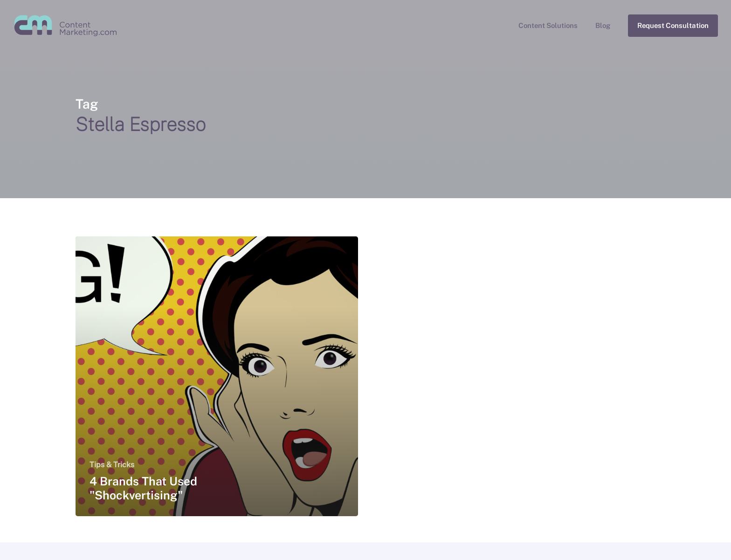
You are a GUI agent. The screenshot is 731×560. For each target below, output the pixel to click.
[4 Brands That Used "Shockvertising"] (217, 377)
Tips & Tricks (112, 465)
